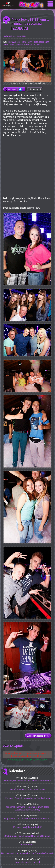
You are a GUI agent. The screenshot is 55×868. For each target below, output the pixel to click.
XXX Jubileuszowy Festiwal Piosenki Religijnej (27, 836)
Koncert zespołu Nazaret (27, 862)
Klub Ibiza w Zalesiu (32, 44)
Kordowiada (27, 844)
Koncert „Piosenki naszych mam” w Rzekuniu (27, 798)
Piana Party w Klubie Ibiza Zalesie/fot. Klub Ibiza (27, 67)
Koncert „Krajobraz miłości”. (27, 827)
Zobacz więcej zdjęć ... (38, 736)
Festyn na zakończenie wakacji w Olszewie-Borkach (27, 853)
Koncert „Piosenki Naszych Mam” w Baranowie (27, 780)
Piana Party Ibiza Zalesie (33, 42)
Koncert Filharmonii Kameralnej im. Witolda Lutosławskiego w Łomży (27, 808)
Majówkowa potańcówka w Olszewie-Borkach (27, 818)
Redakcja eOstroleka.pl (14, 36)
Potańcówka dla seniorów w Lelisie (27, 789)
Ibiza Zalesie (14, 42)
